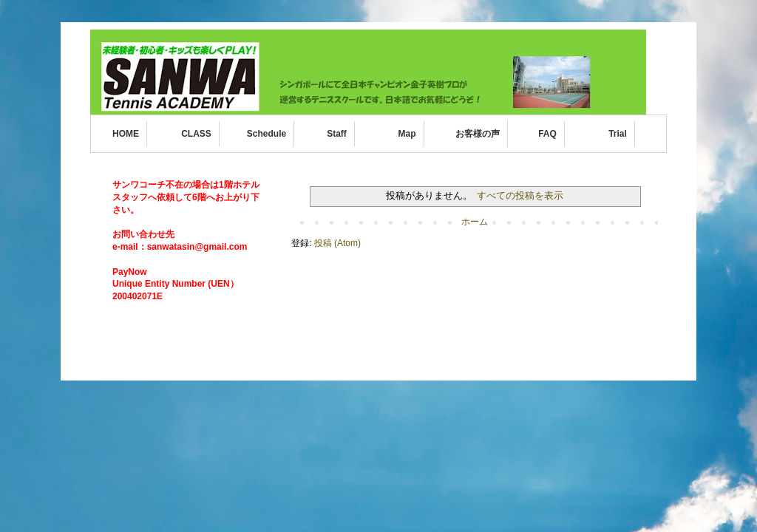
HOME (126, 134)
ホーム (475, 222)
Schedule (267, 134)
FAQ (547, 134)
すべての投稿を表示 (520, 195)
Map (407, 134)
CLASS (196, 134)
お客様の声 (478, 134)
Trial (618, 134)
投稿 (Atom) (337, 243)
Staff (337, 134)
